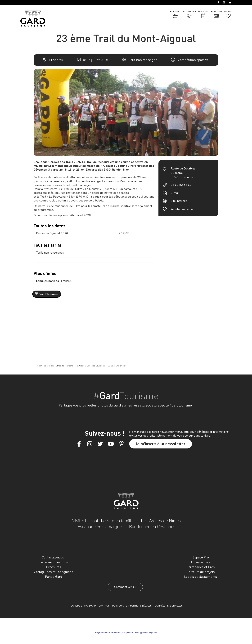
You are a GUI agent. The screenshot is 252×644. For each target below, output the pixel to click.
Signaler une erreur (117, 366)
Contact (104, 606)
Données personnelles (169, 606)
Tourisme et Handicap (82, 606)
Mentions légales (141, 606)
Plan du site (120, 606)
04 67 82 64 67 (181, 185)
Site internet (179, 201)
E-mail (175, 193)
